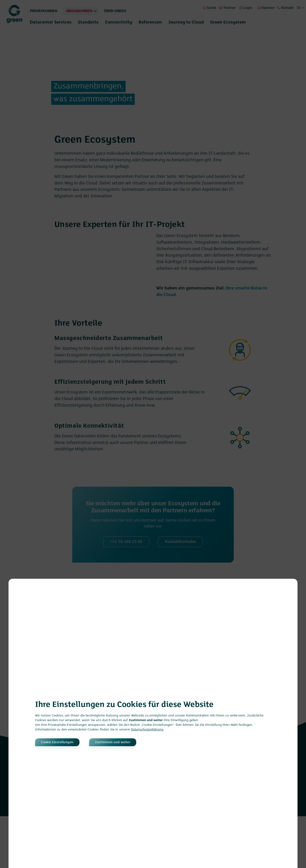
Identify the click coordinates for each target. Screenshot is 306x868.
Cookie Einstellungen (58, 742)
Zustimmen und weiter (117, 742)
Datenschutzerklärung (147, 729)
